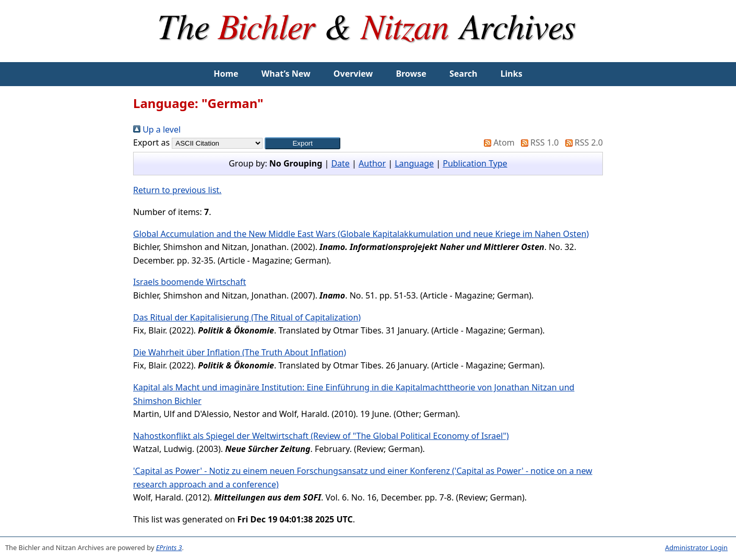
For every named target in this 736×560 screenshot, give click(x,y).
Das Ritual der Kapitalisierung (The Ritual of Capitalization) (247, 317)
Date (340, 163)
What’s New (286, 74)
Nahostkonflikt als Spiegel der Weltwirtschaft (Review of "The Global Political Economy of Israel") (321, 436)
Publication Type (475, 163)
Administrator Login (696, 547)
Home (226, 74)
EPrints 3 (169, 547)
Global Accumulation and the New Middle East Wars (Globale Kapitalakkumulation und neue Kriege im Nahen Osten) (361, 234)
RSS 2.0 (582, 142)
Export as (151, 142)
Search (463, 74)
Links (512, 74)
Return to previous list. (177, 190)
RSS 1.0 (538, 142)
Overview (353, 74)
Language (414, 163)
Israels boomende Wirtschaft (189, 282)
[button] (302, 143)
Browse (411, 74)
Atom (497, 142)
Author (372, 163)
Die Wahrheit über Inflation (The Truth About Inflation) (240, 352)
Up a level (157, 129)
